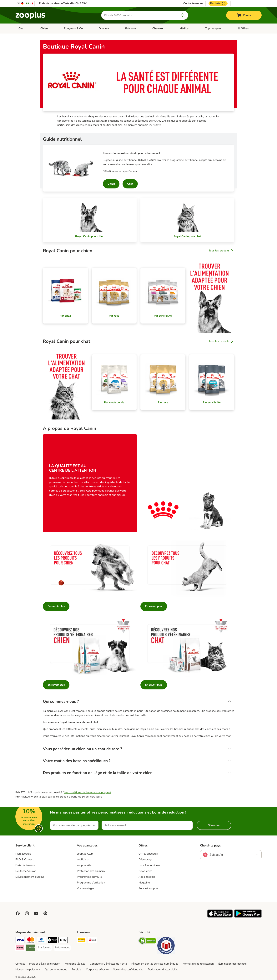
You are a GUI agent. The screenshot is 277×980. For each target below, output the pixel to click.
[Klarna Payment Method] (20, 948)
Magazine (144, 883)
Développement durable (30, 877)
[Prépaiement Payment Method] (62, 948)
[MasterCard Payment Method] (31, 941)
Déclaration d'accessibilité (163, 969)
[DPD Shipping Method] (92, 941)
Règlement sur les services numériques (155, 964)
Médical (184, 28)
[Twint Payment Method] (52, 941)
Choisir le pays (210, 846)
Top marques (213, 28)
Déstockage (145, 860)
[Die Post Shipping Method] (82, 941)
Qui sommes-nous (56, 969)
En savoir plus (56, 606)
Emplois (77, 969)
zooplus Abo (85, 865)
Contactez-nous (193, 3)
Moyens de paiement (28, 969)
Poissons (131, 28)
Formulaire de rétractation (198, 964)
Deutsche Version (26, 871)
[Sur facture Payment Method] (45, 948)
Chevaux (158, 28)
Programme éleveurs (89, 877)
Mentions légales (75, 964)
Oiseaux (104, 28)
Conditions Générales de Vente (108, 964)
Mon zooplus (23, 854)
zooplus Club (85, 854)
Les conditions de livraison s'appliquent (87, 793)
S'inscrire (214, 825)
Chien (44, 28)
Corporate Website (97, 969)
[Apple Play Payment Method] (63, 941)
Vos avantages (86, 888)
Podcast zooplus (148, 888)
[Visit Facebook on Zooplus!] (18, 913)
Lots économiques (149, 865)
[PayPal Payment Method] (42, 941)
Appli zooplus (147, 877)
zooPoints (83, 860)
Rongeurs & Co (73, 28)
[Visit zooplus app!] (220, 917)
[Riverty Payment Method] (31, 948)
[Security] (147, 941)
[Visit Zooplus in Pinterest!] (45, 913)
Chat (21, 28)
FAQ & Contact (24, 860)
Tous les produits (221, 251)
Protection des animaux (91, 871)
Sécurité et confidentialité (128, 969)
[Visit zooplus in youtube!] (36, 913)
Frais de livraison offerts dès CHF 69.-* (63, 3)
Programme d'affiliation (91, 883)
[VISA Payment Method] (20, 941)
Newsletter (145, 871)
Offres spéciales (148, 854)
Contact (20, 964)
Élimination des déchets (232, 964)
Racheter (218, 3)
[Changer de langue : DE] (20, 3)
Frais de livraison (25, 865)
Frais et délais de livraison (45, 964)
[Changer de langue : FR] (30, 3)
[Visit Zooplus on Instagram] (27, 913)
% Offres (243, 28)
